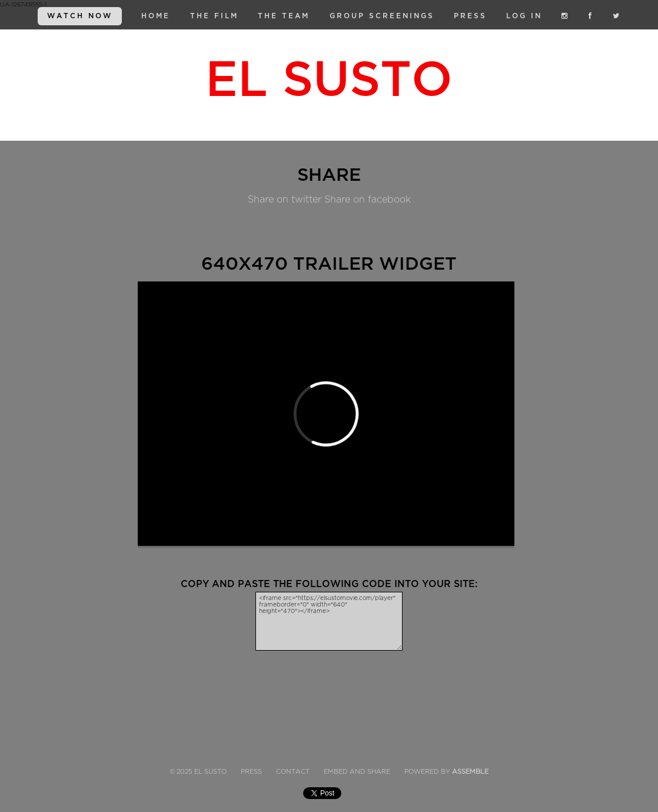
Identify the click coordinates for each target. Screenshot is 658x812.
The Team (284, 16)
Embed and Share (357, 772)
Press (470, 16)
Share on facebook (368, 200)
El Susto (329, 80)
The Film (214, 16)
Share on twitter (285, 200)
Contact (293, 772)
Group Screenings (382, 16)
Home (156, 16)
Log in (524, 16)
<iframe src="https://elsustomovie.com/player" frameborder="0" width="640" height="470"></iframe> (329, 621)
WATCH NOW (80, 16)
